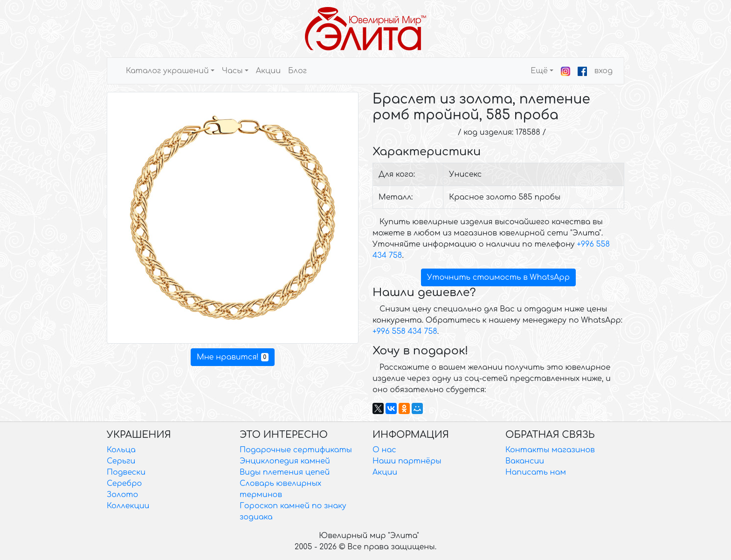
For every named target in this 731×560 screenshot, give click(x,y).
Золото (122, 495)
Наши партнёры (407, 461)
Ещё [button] (539, 71)
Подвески (126, 472)
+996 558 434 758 (405, 332)
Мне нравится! (233, 357)
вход (603, 71)
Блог (297, 71)
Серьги (121, 461)
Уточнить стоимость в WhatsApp (498, 277)
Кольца (121, 450)
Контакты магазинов (550, 450)
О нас (384, 450)
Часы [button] (232, 71)
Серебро (124, 484)
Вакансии (525, 461)
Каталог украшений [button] (167, 71)
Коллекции (128, 506)
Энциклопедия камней (285, 461)
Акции (268, 71)
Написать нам (536, 472)
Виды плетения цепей (285, 472)
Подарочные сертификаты (296, 450)
